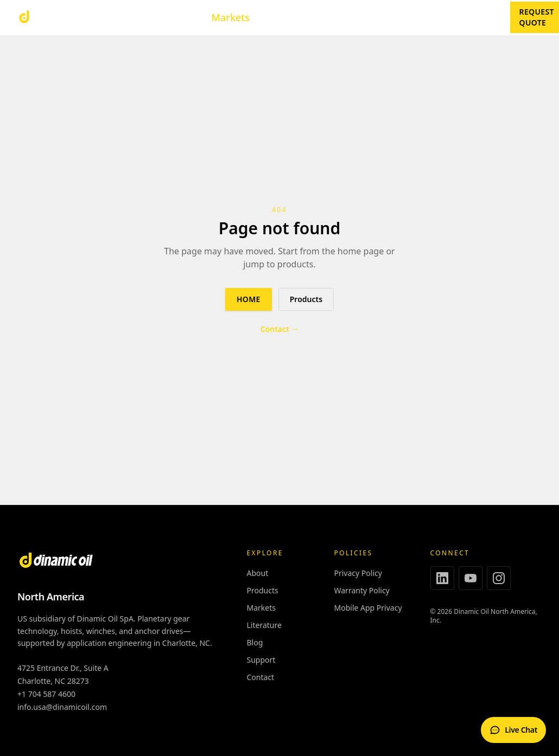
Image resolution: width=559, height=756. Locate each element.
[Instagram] (499, 578)
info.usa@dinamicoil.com (62, 707)
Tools (179, 17)
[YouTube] (471, 578)
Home (249, 299)
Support (345, 17)
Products (122, 17)
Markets (231, 17)
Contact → (280, 329)
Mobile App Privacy (368, 608)
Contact (440, 17)
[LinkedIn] (442, 578)
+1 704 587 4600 (46, 694)
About (393, 17)
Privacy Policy (358, 573)
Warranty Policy (362, 590)
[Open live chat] (513, 730)
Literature (288, 17)
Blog (484, 17)
